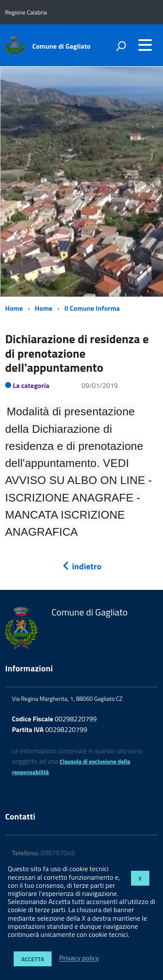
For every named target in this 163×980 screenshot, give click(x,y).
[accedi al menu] (145, 45)
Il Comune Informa (92, 308)
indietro (81, 566)
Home (14, 308)
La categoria (31, 385)
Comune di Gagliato (62, 46)
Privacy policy (79, 958)
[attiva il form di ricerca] (121, 46)
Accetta (33, 959)
